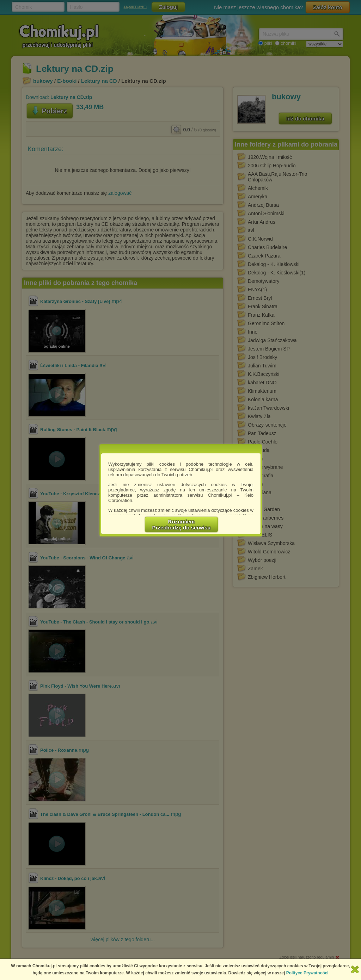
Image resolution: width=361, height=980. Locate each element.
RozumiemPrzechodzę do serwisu (182, 525)
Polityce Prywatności (307, 973)
